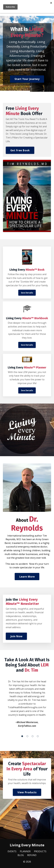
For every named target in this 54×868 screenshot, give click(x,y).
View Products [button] (27, 792)
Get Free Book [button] (20, 150)
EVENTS (12, 851)
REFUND (32, 855)
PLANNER (25, 851)
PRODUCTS (40, 851)
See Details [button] (27, 293)
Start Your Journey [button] (27, 79)
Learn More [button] (27, 577)
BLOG (21, 855)
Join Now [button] (16, 636)
